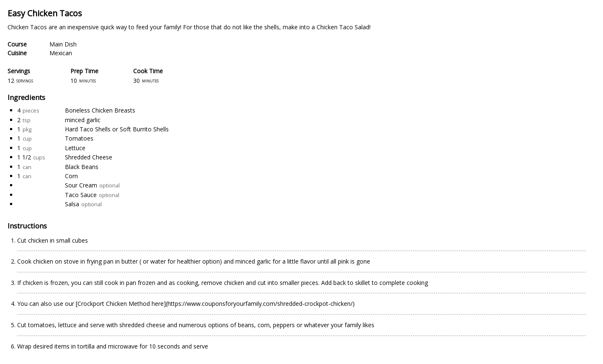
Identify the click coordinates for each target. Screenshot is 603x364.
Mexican (61, 53)
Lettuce (75, 148)
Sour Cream (81, 185)
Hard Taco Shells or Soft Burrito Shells (117, 129)
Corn (71, 176)
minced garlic (83, 120)
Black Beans (82, 167)
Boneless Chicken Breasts (100, 110)
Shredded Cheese (89, 157)
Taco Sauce (81, 195)
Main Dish (63, 44)
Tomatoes (79, 138)
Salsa (72, 204)
